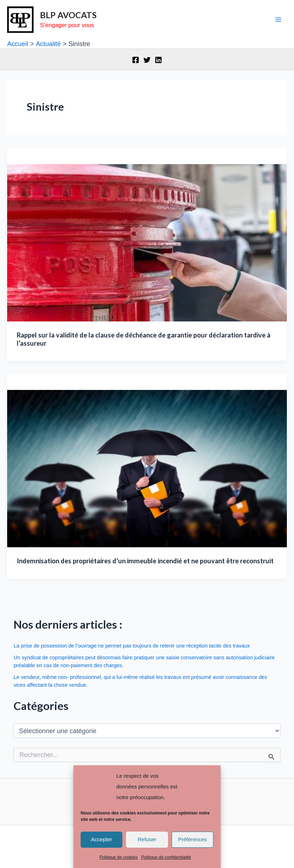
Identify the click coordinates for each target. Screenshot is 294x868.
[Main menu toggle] (278, 20)
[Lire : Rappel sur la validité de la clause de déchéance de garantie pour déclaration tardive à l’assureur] (147, 242)
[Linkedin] (158, 60)
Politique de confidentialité (166, 857)
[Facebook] (136, 60)
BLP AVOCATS (68, 15)
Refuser (147, 839)
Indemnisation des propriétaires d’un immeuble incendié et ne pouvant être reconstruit (145, 561)
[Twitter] (147, 60)
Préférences (192, 839)
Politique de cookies (119, 857)
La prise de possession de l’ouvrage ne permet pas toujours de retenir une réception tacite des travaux (132, 646)
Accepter (102, 839)
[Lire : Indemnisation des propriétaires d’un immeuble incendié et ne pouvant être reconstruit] (147, 468)
